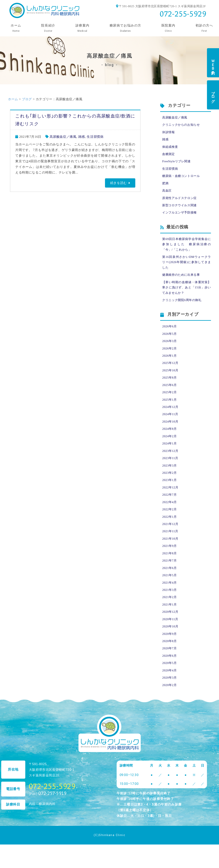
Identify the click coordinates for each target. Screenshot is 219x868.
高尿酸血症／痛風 (63, 137)
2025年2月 (170, 403)
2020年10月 (171, 647)
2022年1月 (170, 533)
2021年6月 (170, 586)
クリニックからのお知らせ (182, 125)
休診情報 (169, 133)
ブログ (213, 95)
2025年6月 (170, 395)
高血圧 (167, 194)
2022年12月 (171, 502)
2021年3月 (170, 609)
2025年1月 (170, 411)
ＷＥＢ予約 (213, 63)
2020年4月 (170, 693)
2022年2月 (170, 525)
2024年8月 (170, 441)
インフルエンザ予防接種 (181, 217)
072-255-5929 (183, 14)
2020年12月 (171, 632)
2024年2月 (170, 449)
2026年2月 (170, 357)
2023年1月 (170, 495)
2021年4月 (170, 601)
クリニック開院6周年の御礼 (183, 308)
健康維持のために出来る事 (182, 281)
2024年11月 (171, 426)
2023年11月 (171, 472)
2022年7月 (170, 510)
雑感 (82, 137)
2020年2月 (170, 708)
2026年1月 (170, 365)
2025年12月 (171, 372)
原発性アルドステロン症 (181, 202)
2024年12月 (171, 418)
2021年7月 (170, 578)
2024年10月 (171, 433)
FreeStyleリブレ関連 (177, 163)
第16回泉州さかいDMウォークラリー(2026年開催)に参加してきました (187, 268)
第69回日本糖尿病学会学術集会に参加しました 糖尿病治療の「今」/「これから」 (187, 249)
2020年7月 (170, 670)
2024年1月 (170, 456)
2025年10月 (171, 380)
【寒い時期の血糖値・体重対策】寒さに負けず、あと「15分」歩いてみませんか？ (187, 295)
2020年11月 (171, 640)
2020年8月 (170, 662)
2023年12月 (171, 464)
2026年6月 (170, 334)
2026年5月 (170, 342)
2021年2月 (170, 617)
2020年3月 (170, 701)
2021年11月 (171, 548)
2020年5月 (170, 685)
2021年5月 (170, 594)
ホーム (13, 99)
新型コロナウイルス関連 (181, 209)
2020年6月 (170, 678)
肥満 (166, 186)
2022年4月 (170, 517)
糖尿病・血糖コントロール (182, 179)
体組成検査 (171, 148)
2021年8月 (170, 571)
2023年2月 (170, 487)
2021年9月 (170, 563)
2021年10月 (171, 556)
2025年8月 (170, 388)
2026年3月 (170, 350)
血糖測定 (169, 156)
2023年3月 (170, 479)
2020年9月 (170, 655)
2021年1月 (170, 624)
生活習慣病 (95, 137)
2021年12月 (171, 540)
